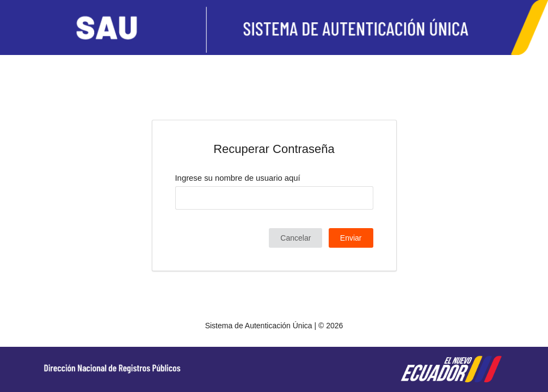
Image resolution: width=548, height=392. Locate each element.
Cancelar (295, 238)
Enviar (351, 238)
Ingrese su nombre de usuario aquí (238, 178)
